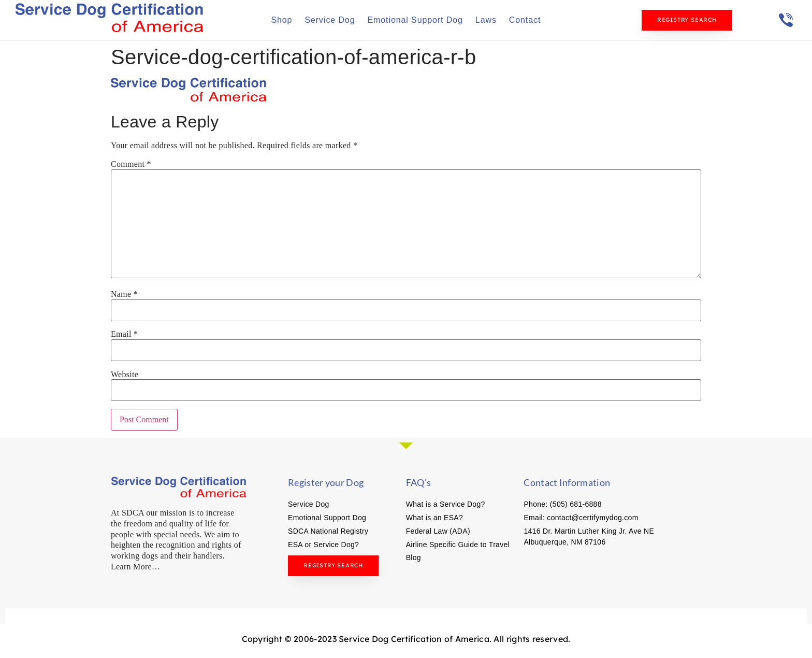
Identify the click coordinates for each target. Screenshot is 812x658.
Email (124, 334)
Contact (525, 20)
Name (124, 294)
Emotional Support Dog (415, 20)
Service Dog (330, 20)
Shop (281, 20)
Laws (486, 20)
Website (125, 375)
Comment (131, 164)
